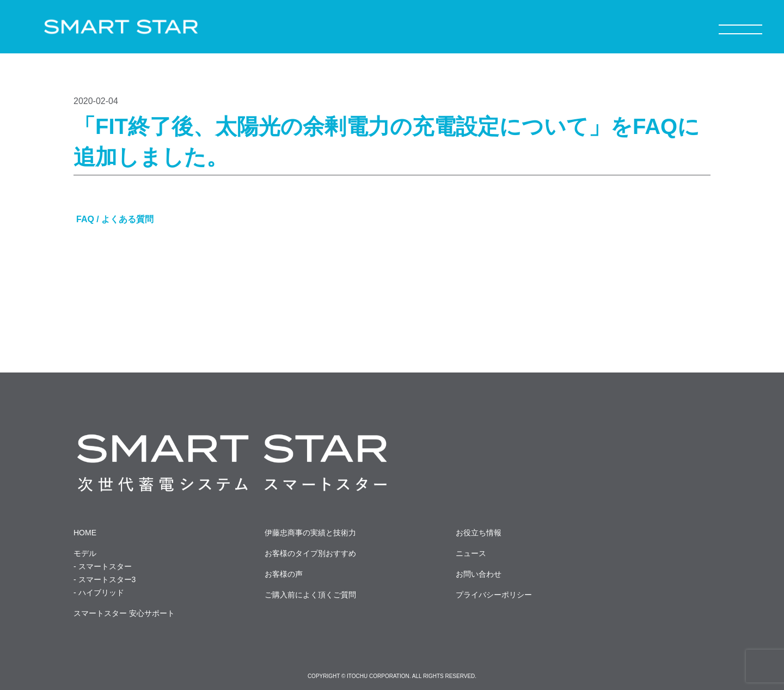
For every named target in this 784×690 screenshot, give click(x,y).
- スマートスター (103, 566)
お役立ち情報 (479, 533)
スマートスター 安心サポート (124, 613)
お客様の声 (284, 574)
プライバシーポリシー (494, 595)
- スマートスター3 (105, 579)
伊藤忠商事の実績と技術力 (310, 533)
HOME (85, 533)
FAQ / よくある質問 (115, 219)
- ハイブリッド (99, 593)
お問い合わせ (479, 574)
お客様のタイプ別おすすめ (310, 553)
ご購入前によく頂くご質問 (310, 595)
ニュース (471, 553)
